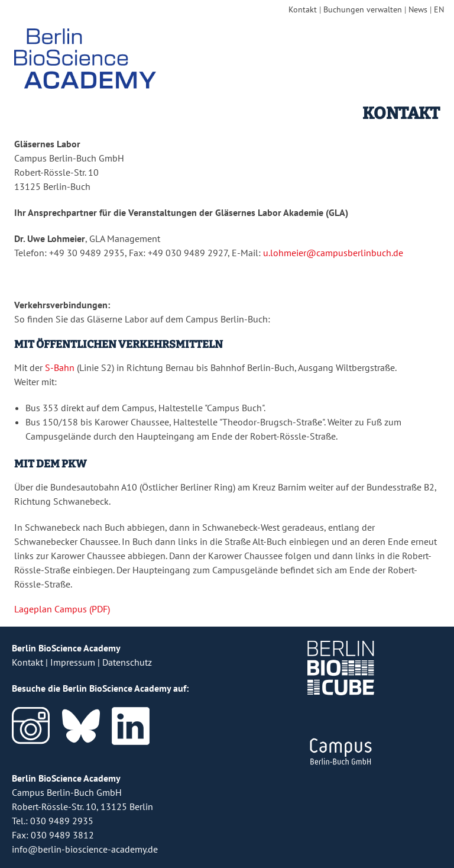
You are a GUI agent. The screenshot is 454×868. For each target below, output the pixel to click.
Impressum (73, 662)
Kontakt (303, 9)
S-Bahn (60, 367)
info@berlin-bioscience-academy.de (85, 849)
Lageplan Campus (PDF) (62, 609)
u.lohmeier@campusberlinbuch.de (333, 253)
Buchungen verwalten (363, 9)
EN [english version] (439, 9)
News (418, 9)
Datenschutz (127, 662)
